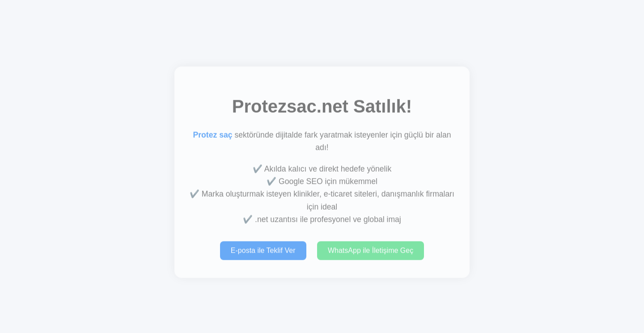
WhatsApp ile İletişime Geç (371, 251)
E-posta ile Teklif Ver (263, 251)
